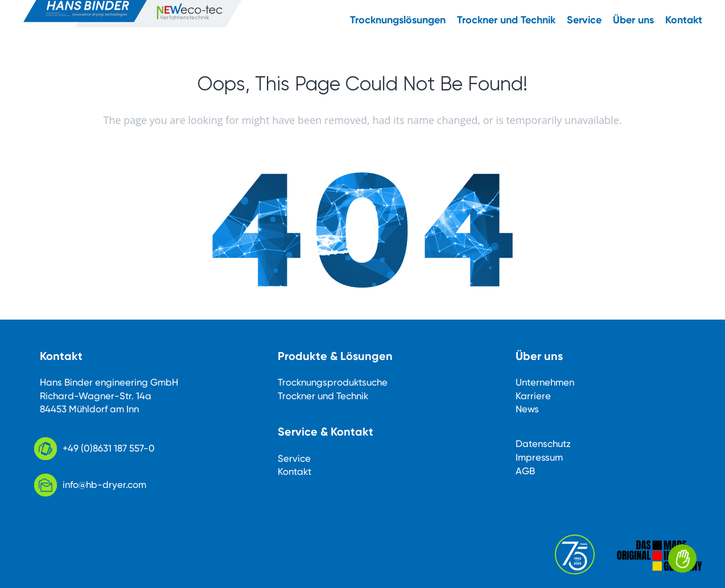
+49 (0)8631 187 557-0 (109, 448)
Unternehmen (545, 382)
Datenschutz (543, 444)
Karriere (533, 396)
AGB (525, 471)
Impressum (539, 457)
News (527, 409)
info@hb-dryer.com (104, 485)
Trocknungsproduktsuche (333, 382)
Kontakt (294, 471)
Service (294, 458)
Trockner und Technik (323, 396)
